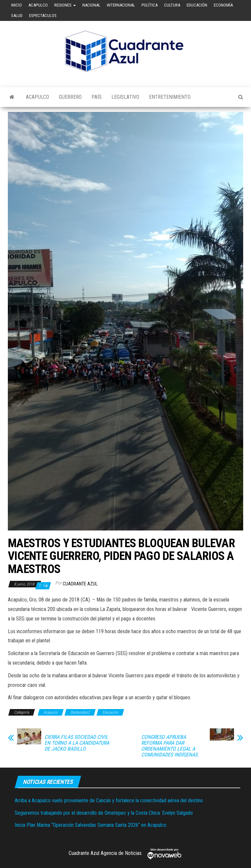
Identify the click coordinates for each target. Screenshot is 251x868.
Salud (17, 16)
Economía (223, 5)
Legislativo (125, 97)
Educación (197, 5)
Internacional (121, 5)
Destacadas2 (80, 712)
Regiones (65, 5)
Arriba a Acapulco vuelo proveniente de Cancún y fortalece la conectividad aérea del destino (109, 800)
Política (150, 5)
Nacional (91, 5)
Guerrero (70, 97)
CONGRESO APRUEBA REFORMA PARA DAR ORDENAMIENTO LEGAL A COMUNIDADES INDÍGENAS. (170, 746)
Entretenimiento (170, 97)
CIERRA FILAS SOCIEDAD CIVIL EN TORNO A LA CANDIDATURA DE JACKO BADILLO (77, 743)
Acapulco (38, 5)
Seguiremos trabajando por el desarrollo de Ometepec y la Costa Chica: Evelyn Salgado (104, 813)
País (97, 97)
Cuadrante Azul (80, 584)
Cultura (172, 5)
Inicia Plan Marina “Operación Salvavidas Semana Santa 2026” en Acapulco (91, 825)
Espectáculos (43, 16)
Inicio (17, 5)
